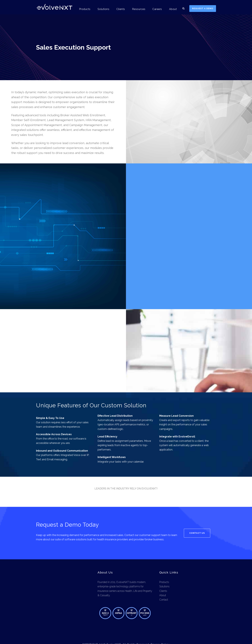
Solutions (105, 9)
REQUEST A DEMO (203, 8)
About (173, 9)
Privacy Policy (160, 636)
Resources (139, 9)
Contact (164, 591)
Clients (122, 9)
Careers (158, 9)
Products (87, 9)
